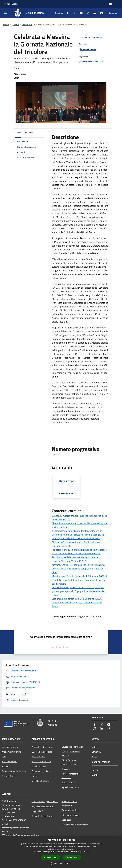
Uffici (4, 757)
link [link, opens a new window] (87, 852)
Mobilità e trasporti (40, 781)
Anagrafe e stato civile (42, 747)
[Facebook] (67, 13)
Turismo (35, 776)
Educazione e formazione (73, 747)
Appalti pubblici (39, 766)
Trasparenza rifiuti (70, 810)
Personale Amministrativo (14, 771)
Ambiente (66, 769)
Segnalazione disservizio (43, 806)
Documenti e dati (9, 776)
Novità (16, 25)
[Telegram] (100, 13)
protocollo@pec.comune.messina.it (22, 835)
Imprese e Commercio (42, 761)
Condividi (85, 37)
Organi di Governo (10, 747)
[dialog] (61, 852)
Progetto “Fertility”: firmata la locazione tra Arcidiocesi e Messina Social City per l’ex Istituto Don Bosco (79, 552)
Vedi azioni (99, 37)
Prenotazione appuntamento (45, 801)
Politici (5, 766)
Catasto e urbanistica (41, 771)
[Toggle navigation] (5, 13)
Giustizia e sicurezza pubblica (71, 753)
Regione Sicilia (11, 4)
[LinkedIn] (94, 13)
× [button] (119, 839)
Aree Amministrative (11, 752)
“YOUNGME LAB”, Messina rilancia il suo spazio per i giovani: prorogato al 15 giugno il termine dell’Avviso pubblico (79, 591)
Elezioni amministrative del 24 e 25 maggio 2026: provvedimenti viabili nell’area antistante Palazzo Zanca (77, 603)
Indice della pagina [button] (25, 133)
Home (6, 25)
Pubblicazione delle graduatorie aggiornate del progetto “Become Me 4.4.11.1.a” (75, 559)
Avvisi (94, 757)
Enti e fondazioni (9, 761)
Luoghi (95, 770)
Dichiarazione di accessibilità (75, 825)
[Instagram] (87, 13)
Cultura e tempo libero (42, 752)
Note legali (66, 820)
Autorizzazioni (68, 782)
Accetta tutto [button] (51, 857)
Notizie (95, 747)
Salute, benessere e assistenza (71, 776)
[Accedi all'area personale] (110, 4)
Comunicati (27, 25)
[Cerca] (116, 13)
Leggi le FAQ (37, 811)
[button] (61, 863)
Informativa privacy (70, 815)
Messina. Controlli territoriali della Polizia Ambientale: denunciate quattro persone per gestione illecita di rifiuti (79, 569)
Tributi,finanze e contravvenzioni (69, 762)
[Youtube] (80, 13)
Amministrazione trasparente (69, 803)
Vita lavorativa (38, 757)
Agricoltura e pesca (70, 787)
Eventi (95, 775)
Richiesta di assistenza (42, 816)
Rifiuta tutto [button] (72, 857)
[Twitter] (73, 13)
